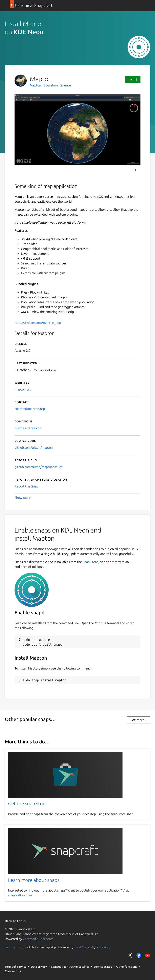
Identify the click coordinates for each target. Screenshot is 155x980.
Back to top (16, 921)
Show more (23, 498)
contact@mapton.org (30, 409)
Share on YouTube (148, 955)
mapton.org (23, 389)
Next (135, 170)
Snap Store (90, 562)
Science (66, 85)
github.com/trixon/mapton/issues (39, 467)
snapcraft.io (16, 895)
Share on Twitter (130, 955)
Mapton (36, 85)
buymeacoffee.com (28, 428)
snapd (77, 947)
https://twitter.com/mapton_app (38, 323)
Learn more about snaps (34, 880)
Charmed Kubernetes (38, 939)
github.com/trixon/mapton (34, 447)
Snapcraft (88, 947)
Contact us (13, 971)
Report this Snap (26, 486)
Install (133, 80)
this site (104, 947)
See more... (139, 720)
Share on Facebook (139, 955)
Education (51, 85)
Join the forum (14, 947)
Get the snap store (28, 804)
